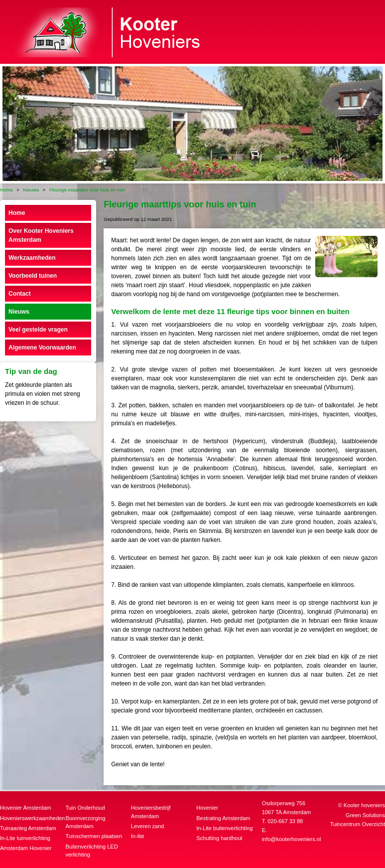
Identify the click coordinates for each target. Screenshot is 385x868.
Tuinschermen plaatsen (94, 836)
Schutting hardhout (219, 838)
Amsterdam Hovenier (26, 848)
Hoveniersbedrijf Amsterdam (151, 812)
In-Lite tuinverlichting (25, 838)
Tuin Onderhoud (85, 808)
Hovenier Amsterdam (26, 808)
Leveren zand (148, 826)
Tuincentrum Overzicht (358, 824)
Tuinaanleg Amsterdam (28, 828)
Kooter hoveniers (364, 805)
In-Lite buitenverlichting (224, 828)
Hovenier (207, 808)
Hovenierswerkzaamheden (31, 818)
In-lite (138, 836)
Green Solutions (365, 815)
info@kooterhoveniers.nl (292, 839)
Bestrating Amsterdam (223, 818)
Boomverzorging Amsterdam (85, 822)
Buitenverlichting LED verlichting (91, 851)
